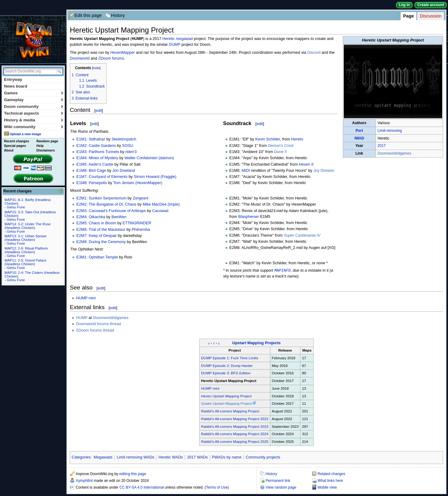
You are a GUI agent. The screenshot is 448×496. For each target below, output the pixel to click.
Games (34, 93)
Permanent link (278, 481)
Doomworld (80, 58)
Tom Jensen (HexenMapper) (138, 183)
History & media (34, 120)
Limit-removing (390, 131)
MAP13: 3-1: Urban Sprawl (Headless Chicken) (25, 238)
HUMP (82, 318)
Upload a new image (25, 134)
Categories (81, 458)
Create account (431, 5)
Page (408, 16)
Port (359, 131)
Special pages (15, 146)
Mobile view (327, 488)
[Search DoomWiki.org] (29, 71)
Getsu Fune (16, 207)
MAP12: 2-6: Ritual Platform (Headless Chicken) (26, 250)
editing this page (133, 474)
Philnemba (141, 230)
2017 (382, 146)
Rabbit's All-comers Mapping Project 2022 (235, 419)
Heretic (168, 39)
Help (40, 146)
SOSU (128, 146)
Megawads (103, 458)
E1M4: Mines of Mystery (97, 158)
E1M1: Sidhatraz (91, 139)
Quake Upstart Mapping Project (226, 404)
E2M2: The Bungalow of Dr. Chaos (106, 204)
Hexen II (306, 164)
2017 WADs (197, 458)
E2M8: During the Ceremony (101, 242)
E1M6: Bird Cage (91, 171)
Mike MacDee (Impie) (161, 204)
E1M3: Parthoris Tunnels (98, 152)
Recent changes (17, 141)
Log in (404, 5)
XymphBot (84, 481)
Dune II (281, 152)
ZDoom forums (111, 58)
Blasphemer (249, 217)
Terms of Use (217, 488)
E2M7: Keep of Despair (96, 236)
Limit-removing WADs (136, 458)
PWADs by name (227, 458)
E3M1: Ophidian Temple (97, 257)
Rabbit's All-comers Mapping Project (230, 411)
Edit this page (88, 15)
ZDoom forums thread (95, 331)
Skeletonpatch (124, 139)
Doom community (34, 106)
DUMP (174, 45)
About (9, 150)
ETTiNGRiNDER (137, 223)
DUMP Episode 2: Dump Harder (227, 366)
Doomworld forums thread (98, 324)
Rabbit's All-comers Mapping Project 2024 (235, 434)
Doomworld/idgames (394, 153)
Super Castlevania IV (302, 235)
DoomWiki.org (33, 39)
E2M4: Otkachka (91, 217)
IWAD (359, 138)
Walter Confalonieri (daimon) (149, 158)
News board (16, 86)
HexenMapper (123, 53)
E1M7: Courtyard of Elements (102, 177)
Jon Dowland (123, 171)
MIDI (246, 171)
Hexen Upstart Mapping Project (226, 396)
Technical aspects (34, 113)
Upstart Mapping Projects (256, 343)
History (118, 15)
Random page (47, 141)
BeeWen (119, 217)
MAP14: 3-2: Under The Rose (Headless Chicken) (28, 226)
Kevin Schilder (268, 139)
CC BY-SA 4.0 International (141, 488)
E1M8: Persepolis (91, 183)
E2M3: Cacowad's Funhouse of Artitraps (111, 211)
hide (96, 68)
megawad (184, 39)
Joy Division (324, 171)
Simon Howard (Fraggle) (155, 177)
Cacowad (160, 211)
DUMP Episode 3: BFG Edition (226, 373)
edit (99, 110)
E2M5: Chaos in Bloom (96, 223)
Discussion (431, 16)
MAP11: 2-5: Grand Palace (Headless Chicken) (26, 262)
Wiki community (34, 127)
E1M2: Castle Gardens (96, 146)
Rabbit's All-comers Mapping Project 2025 (235, 442)
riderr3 (131, 152)
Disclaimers (46, 150)
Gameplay (34, 100)
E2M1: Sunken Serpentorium (101, 198)
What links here (330, 481)
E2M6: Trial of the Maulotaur (101, 230)
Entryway (13, 79)
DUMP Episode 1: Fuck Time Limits (230, 358)
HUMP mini (86, 298)
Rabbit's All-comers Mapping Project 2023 (235, 427)
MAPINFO (282, 270)
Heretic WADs (171, 458)
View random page (281, 488)
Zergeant (141, 198)
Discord (314, 53)
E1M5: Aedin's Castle (95, 164)
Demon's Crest (281, 146)
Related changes (331, 474)
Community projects (263, 458)
